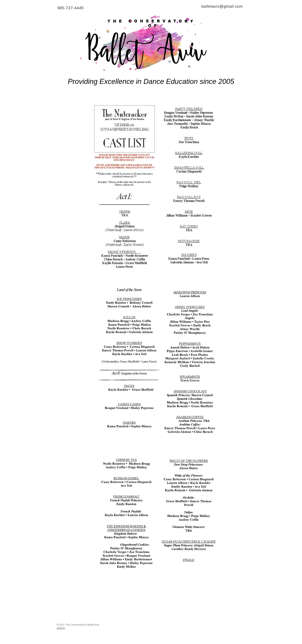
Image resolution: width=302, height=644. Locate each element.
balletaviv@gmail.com (222, 6)
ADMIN (61, 628)
